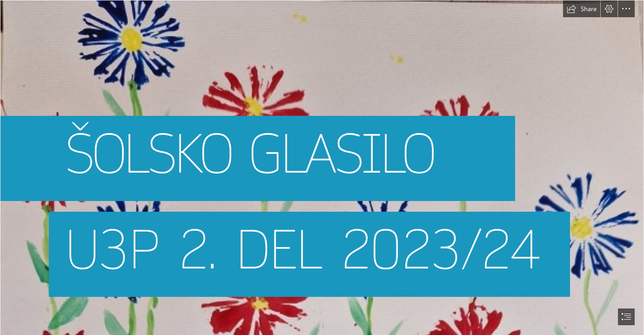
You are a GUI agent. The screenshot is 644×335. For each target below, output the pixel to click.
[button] (582, 9)
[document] (322, 167)
